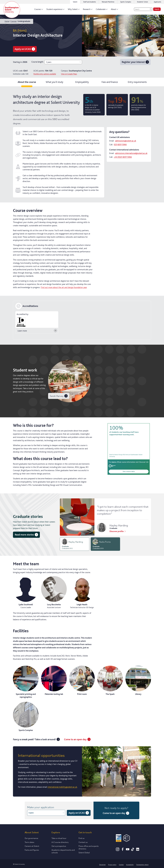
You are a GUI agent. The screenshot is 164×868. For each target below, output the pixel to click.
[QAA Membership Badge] (127, 838)
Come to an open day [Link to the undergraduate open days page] (77, 739)
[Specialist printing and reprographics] (26, 682)
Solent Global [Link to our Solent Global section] (84, 852)
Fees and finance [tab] (110, 82)
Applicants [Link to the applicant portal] (157, 2)
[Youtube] (128, 850)
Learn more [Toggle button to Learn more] (37, 331)
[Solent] (12, 10)
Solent (75, 2)
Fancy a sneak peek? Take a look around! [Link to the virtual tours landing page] (36, 739)
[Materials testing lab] (54, 681)
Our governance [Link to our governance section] (31, 838)
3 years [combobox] (63, 62)
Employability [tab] (82, 82)
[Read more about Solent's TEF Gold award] (119, 838)
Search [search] (157, 9)
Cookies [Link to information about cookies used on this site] (121, 864)
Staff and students (90, 2)
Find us (81, 838)
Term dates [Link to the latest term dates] (29, 842)
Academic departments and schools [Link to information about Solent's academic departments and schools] (63, 851)
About (114, 10)
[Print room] (82, 681)
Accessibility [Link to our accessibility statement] (130, 864)
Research (88, 10)
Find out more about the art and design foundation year (64, 287)
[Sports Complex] (26, 717)
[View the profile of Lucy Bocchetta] (54, 593)
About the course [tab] (27, 82)
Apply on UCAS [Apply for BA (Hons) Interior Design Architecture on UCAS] (25, 49)
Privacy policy (112, 864)
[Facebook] (123, 850)
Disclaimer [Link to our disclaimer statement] (102, 864)
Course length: (37, 62)
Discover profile (118, 531)
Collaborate (102, 10)
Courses (39, 10)
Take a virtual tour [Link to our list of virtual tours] (59, 838)
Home (7, 21)
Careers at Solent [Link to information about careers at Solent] (32, 846)
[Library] (138, 681)
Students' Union (142, 2)
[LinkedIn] (138, 850)
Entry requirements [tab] (137, 82)
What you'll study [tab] (54, 82)
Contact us (83, 842)
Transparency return (142, 864)
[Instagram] (118, 850)
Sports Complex (126, 2)
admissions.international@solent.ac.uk (131, 153)
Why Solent (74, 10)
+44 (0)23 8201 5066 (123, 157)
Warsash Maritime (108, 2)
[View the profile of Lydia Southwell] (26, 593)
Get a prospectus (59, 846)
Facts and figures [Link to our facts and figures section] (32, 850)
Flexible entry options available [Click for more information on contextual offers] (45, 74)
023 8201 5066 (120, 145)
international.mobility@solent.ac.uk (62, 787)
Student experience (55, 10)
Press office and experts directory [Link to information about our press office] (89, 847)
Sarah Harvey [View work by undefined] (59, 396)
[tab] (75, 544)
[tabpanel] (82, 444)
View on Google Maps (69, 74)
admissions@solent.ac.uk (126, 141)
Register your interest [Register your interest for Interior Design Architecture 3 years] (135, 62)
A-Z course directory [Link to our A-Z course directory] (60, 842)
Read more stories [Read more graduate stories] (26, 535)
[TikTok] (133, 850)
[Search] (143, 9)
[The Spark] (110, 681)
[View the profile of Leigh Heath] (82, 593)
